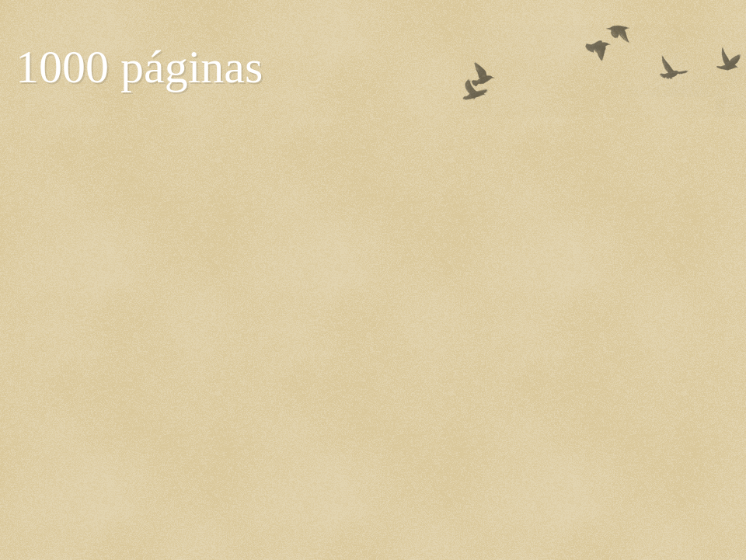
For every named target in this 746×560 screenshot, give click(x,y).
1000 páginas (139, 67)
